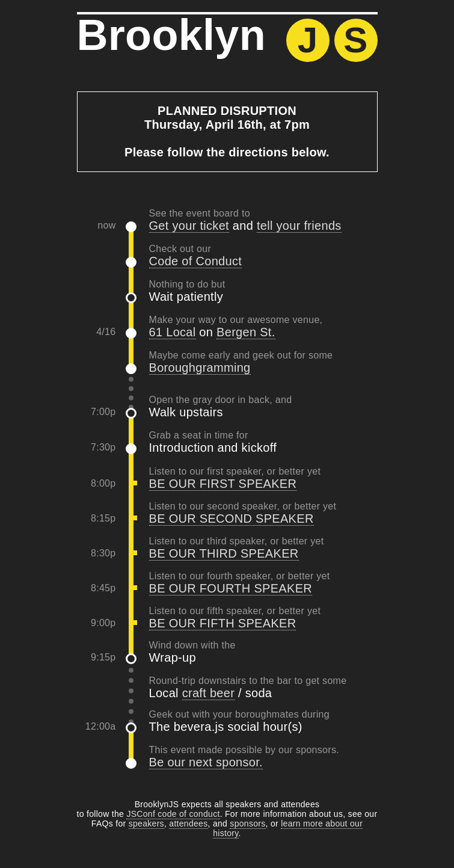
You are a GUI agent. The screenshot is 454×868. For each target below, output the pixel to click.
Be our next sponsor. (206, 762)
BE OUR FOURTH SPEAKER (231, 588)
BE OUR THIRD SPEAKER (224, 553)
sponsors (247, 823)
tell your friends (299, 226)
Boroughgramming (200, 368)
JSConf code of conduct (173, 814)
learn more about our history (288, 828)
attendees (188, 823)
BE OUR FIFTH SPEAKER (223, 623)
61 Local (173, 332)
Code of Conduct (196, 261)
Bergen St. (246, 332)
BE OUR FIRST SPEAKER (223, 484)
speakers (146, 823)
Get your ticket (189, 226)
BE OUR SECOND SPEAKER (232, 519)
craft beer (208, 693)
